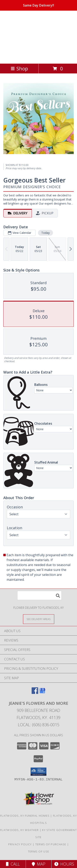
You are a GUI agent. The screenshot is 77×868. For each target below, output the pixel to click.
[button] (38, 772)
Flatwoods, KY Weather (19, 830)
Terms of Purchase (51, 844)
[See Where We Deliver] (39, 619)
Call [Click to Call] (13, 864)
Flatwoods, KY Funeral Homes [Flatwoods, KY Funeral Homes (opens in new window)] (25, 816)
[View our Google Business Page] (42, 693)
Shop (19, 68)
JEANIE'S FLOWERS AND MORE (35, 37)
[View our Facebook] (35, 693)
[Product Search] (39, 595)
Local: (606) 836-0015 (39, 725)
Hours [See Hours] (64, 864)
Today (45, 233)
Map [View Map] (39, 864)
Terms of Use (39, 851)
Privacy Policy (20, 844)
